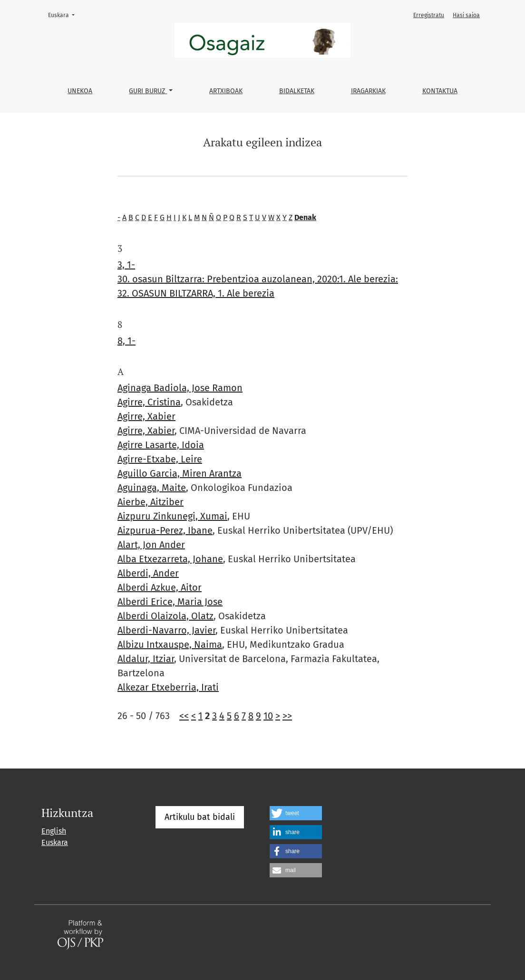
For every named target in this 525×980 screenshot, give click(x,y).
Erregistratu (429, 15)
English (54, 831)
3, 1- (126, 265)
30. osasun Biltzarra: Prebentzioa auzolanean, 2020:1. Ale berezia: (258, 279)
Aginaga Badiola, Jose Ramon (180, 388)
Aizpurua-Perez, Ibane (165, 530)
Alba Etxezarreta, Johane (170, 559)
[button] (296, 813)
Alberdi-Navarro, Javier (166, 630)
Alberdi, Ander (148, 573)
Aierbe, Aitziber (151, 502)
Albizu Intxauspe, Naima (170, 644)
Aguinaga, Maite (152, 488)
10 (268, 716)
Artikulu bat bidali (200, 817)
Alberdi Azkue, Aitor (160, 587)
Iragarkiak (368, 91)
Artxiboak (226, 91)
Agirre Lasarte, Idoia (161, 445)
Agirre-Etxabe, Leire (160, 459)
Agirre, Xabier (146, 416)
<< (184, 716)
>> (287, 716)
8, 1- (126, 341)
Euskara (64, 14)
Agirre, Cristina (149, 402)
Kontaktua (440, 91)
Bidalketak (297, 91)
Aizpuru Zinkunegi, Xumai (172, 516)
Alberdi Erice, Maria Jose (170, 602)
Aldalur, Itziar (146, 659)
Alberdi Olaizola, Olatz (165, 616)
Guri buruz (148, 91)
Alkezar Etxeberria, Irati (168, 687)
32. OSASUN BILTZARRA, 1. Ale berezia (196, 293)
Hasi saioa (466, 15)
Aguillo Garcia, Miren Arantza (180, 473)
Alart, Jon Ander (151, 545)
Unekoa (80, 91)
